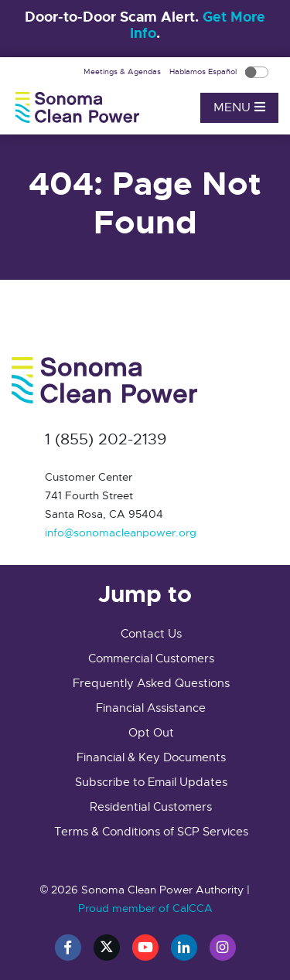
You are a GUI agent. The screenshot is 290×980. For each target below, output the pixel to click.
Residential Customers (151, 807)
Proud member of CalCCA (145, 908)
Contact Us (151, 634)
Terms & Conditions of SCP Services (151, 832)
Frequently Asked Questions (151, 683)
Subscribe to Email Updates (151, 782)
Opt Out (151, 733)
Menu (239, 107)
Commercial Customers (151, 658)
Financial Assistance (151, 708)
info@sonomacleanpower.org (121, 533)
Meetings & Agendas (123, 71)
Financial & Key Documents (151, 757)
